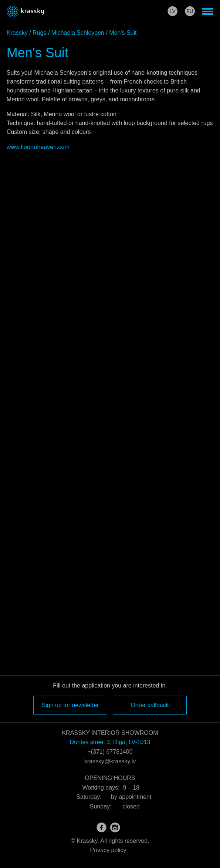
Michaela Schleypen (78, 33)
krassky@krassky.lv (110, 761)
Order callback (150, 705)
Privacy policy (108, 850)
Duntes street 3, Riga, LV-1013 (110, 742)
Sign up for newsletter (70, 705)
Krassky (17, 33)
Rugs (39, 33)
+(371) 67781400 (110, 752)
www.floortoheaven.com (38, 147)
